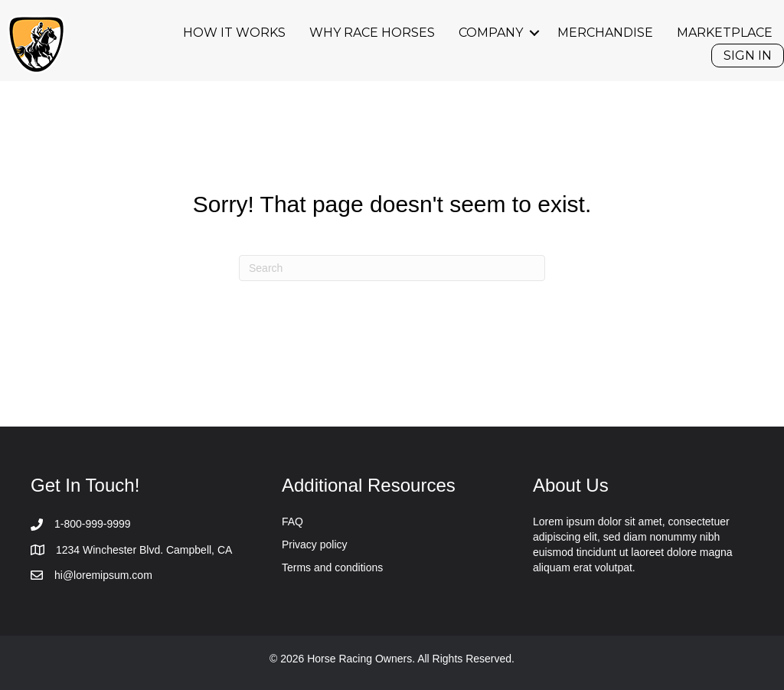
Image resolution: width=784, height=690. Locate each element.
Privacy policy (315, 544)
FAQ (292, 522)
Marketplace (725, 33)
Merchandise (605, 33)
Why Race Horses (372, 33)
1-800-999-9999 (93, 524)
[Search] (392, 268)
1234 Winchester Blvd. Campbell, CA (144, 550)
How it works (234, 33)
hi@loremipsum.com (103, 575)
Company (491, 33)
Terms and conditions (332, 567)
